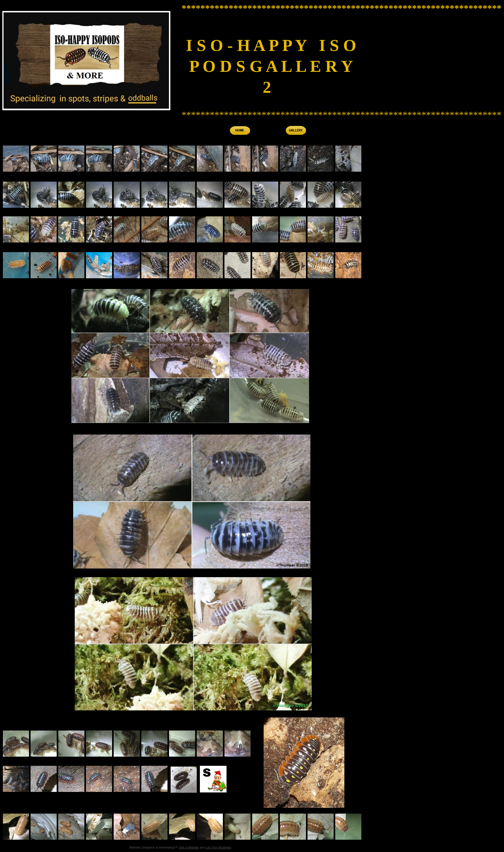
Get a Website (189, 848)
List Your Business (219, 848)
